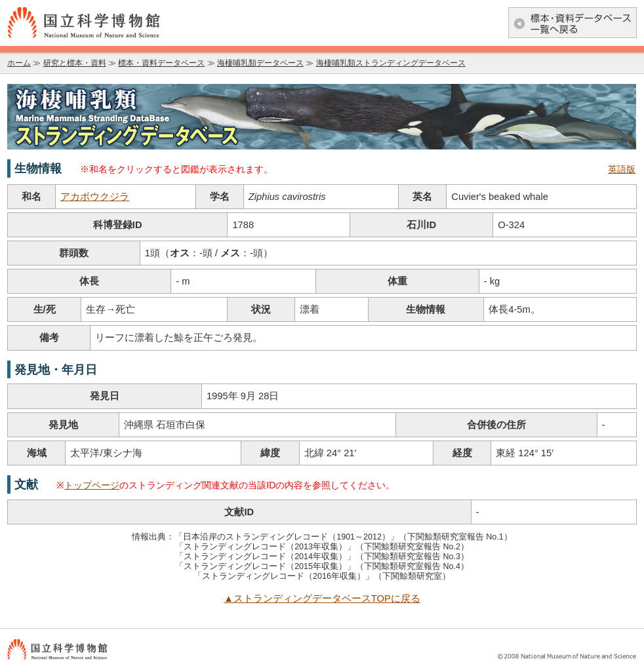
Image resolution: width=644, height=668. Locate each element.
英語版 (622, 169)
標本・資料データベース (161, 63)
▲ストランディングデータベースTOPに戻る (322, 599)
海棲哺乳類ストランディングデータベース (391, 63)
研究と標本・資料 (75, 63)
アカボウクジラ (95, 197)
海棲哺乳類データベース (260, 63)
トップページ (92, 485)
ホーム (19, 63)
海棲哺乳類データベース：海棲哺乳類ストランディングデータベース (322, 117)
